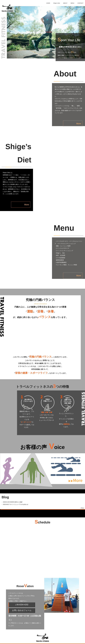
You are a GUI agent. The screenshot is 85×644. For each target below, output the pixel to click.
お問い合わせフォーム (22, 601)
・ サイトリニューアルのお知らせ (14, 495)
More (73, 117)
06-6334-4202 (22, 595)
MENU (72, 3)
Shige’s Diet (57, 3)
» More (82, 499)
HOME (48, 3)
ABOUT (65, 3)
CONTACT (80, 3)
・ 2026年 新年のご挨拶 (11, 493)
